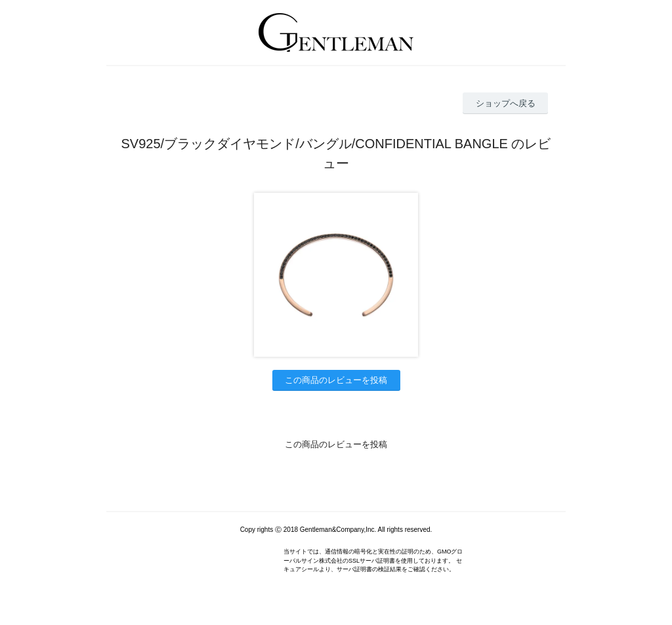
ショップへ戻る (506, 103)
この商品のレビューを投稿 (336, 380)
